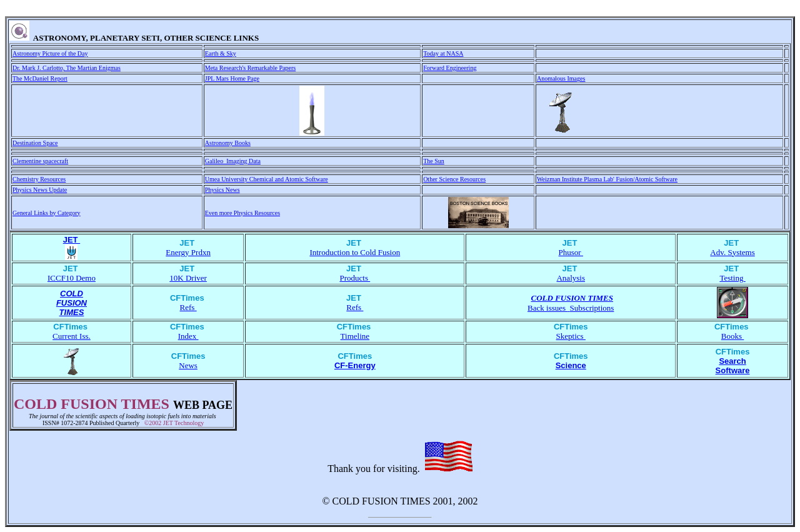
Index (188, 336)
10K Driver (188, 278)
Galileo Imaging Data (233, 161)
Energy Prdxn (188, 252)
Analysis (571, 278)
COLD (72, 294)
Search (732, 361)
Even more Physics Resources (242, 213)
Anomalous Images (561, 78)
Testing (732, 278)
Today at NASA (443, 53)
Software (733, 370)
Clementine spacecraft (40, 161)
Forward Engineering (450, 68)
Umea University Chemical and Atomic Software (267, 179)
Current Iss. (72, 336)
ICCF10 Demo (72, 278)
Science (571, 365)
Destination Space (35, 143)
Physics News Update (40, 190)
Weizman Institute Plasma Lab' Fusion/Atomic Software (607, 179)
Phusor (571, 252)
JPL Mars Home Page (232, 78)
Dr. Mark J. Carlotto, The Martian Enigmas (67, 68)
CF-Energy (355, 365)
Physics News (222, 190)
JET (72, 240)
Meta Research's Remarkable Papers (250, 68)
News (188, 365)
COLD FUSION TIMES (572, 298)
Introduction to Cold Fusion (355, 252)
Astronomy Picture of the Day (50, 53)
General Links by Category (47, 213)
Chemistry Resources (39, 179)
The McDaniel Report (40, 78)
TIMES (72, 312)
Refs (188, 307)
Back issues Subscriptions (571, 308)
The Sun (434, 161)
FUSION (72, 303)
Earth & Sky (221, 53)
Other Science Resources (454, 179)
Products (355, 278)
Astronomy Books (228, 143)
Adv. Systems (732, 252)
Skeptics (571, 336)
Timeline (355, 336)
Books (732, 336)
